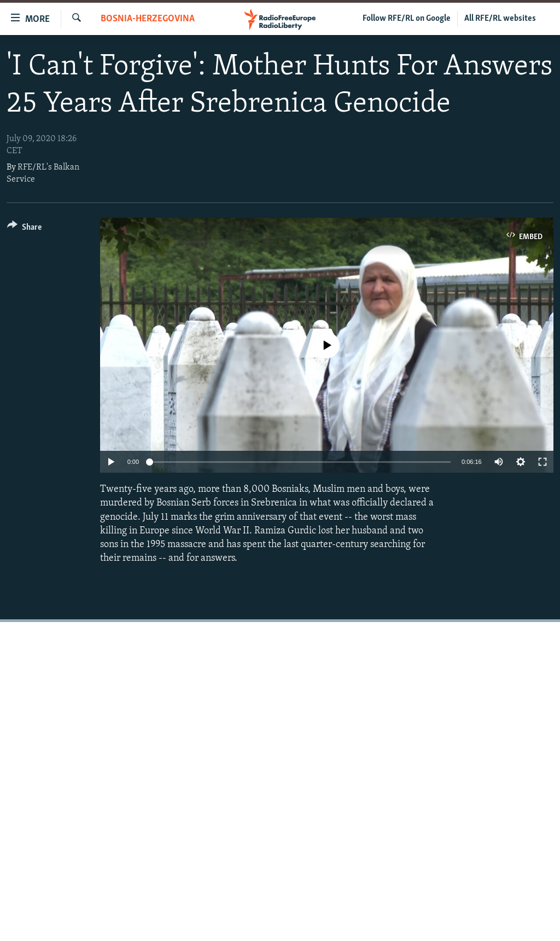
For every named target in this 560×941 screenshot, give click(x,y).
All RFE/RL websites (500, 19)
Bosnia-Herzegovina (148, 19)
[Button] (24, 229)
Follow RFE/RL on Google (407, 19)
